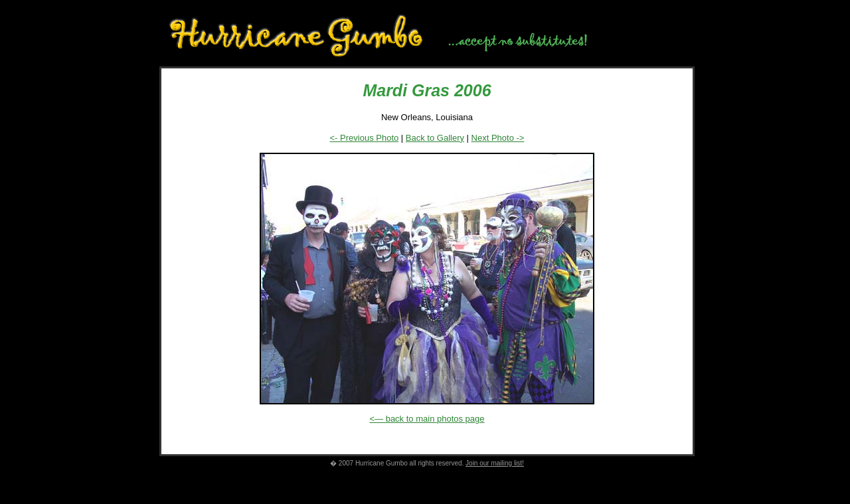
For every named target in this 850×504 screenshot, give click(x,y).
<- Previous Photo (365, 138)
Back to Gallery (435, 138)
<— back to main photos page (427, 419)
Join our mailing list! (495, 463)
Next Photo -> (498, 138)
